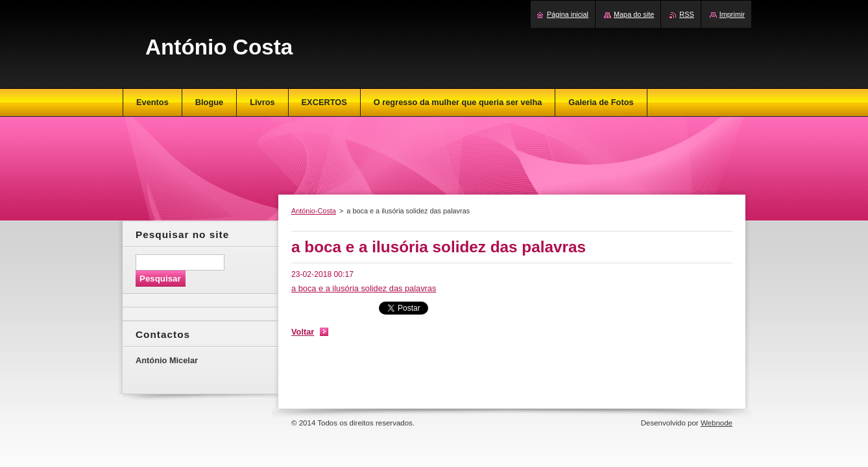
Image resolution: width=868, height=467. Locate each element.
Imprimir (732, 14)
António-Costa (314, 211)
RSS (686, 14)
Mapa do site (634, 14)
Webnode (717, 423)
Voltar (303, 332)
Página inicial (568, 14)
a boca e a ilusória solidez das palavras (364, 288)
